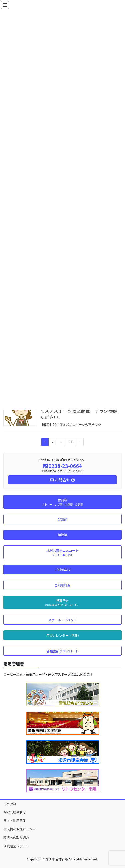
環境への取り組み (16, 838)
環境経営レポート (16, 846)
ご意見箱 (10, 804)
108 (71, 443)
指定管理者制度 (15, 812)
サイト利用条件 (15, 821)
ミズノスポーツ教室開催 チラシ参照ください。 (79, 414)
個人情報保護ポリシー (19, 829)
